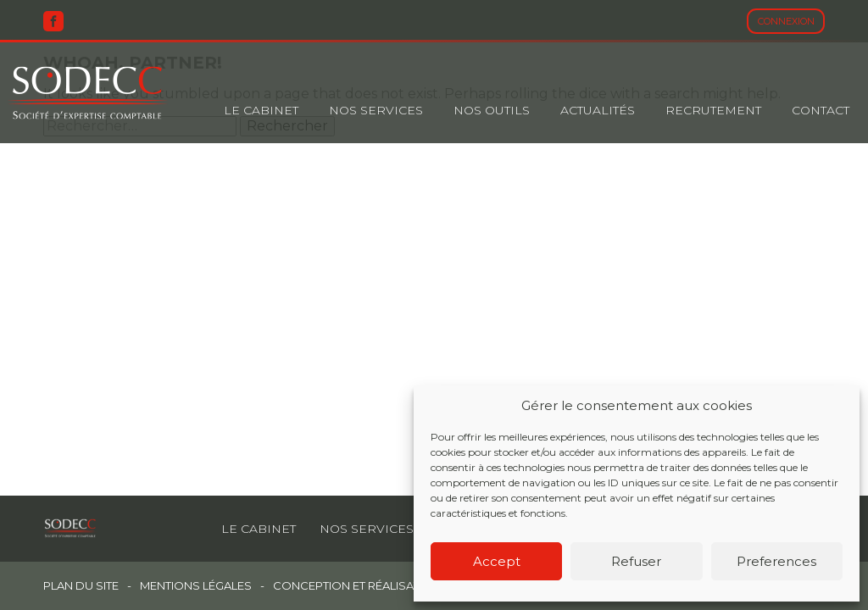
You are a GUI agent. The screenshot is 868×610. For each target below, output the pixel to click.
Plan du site (81, 586)
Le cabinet (261, 110)
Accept (497, 561)
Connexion (786, 21)
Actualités (598, 110)
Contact (821, 110)
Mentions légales (196, 586)
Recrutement (713, 110)
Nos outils (492, 110)
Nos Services (376, 110)
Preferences (776, 561)
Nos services (367, 529)
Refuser (636, 561)
